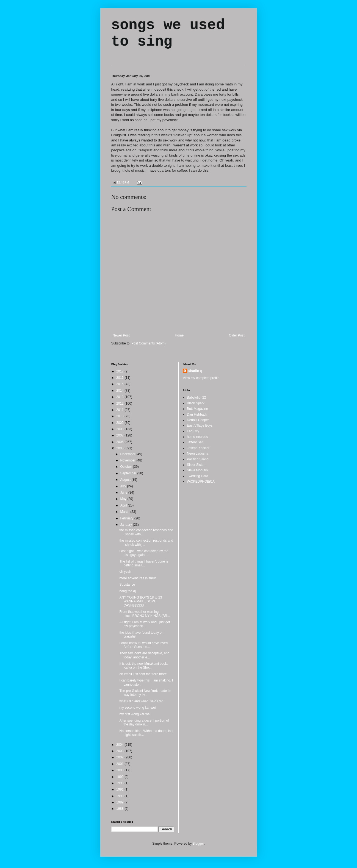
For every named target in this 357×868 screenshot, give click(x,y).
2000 (120, 770)
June (124, 493)
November (128, 460)
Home (179, 335)
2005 (120, 448)
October (126, 467)
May (124, 499)
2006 (120, 442)
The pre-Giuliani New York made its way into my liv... (145, 693)
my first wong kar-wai (135, 714)
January (126, 525)
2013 (120, 397)
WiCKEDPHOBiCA (201, 482)
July (124, 486)
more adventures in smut (137, 578)
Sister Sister (196, 465)
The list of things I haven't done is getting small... (144, 563)
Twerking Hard (197, 476)
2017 (120, 371)
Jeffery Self (195, 442)
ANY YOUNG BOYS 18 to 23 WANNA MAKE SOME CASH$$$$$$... (141, 601)
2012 (120, 404)
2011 (120, 410)
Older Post (237, 335)
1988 (120, 809)
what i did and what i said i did (141, 701)
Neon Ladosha (198, 454)
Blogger (198, 844)
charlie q (195, 371)
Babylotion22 (196, 397)
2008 (120, 429)
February (127, 518)
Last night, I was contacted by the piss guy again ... (144, 553)
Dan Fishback (197, 414)
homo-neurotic (197, 437)
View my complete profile (201, 378)
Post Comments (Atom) (149, 343)
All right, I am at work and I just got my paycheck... (145, 624)
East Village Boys (200, 425)
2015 (120, 384)
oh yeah (125, 572)
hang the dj (127, 591)
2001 (120, 764)
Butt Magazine (197, 409)
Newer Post (121, 335)
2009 (120, 423)
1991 (120, 789)
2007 (120, 435)
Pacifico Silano (198, 459)
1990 (120, 796)
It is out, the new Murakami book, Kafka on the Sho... (143, 666)
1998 (120, 783)
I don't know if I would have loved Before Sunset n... (143, 645)
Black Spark (196, 403)
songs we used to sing (168, 34)
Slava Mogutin (197, 470)
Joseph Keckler (198, 448)
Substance (127, 585)
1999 (120, 777)
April (124, 505)
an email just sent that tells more (143, 674)
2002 (120, 757)
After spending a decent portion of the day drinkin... (144, 722)
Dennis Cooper (198, 420)
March (125, 512)
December (128, 454)
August (126, 480)
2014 (120, 391)
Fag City (193, 431)
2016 (120, 378)
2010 (120, 416)
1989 (120, 802)
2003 (120, 751)
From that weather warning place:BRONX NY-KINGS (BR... (145, 614)
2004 (120, 745)
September (129, 473)
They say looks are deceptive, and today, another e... (144, 655)
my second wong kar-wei (137, 708)
